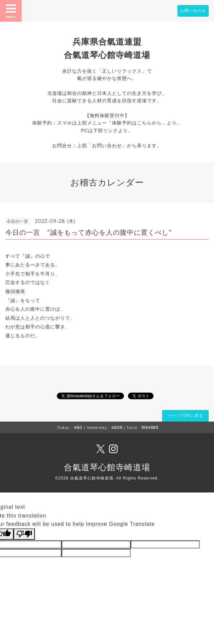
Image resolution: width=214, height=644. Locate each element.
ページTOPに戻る (185, 416)
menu (11, 11)
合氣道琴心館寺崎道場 (107, 467)
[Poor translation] (24, 534)
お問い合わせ (193, 11)
